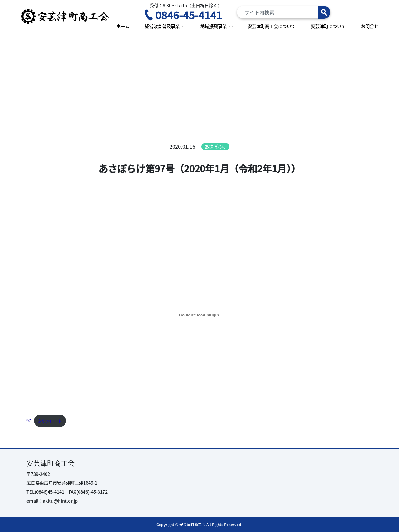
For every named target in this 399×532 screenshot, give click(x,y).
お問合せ (370, 26)
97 (29, 421)
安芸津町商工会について (272, 26)
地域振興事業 (214, 26)
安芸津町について (328, 26)
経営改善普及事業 (162, 26)
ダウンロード (50, 421)
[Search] (284, 12)
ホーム (123, 26)
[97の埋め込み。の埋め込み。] (199, 315)
